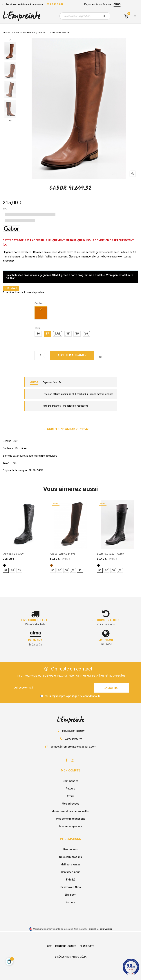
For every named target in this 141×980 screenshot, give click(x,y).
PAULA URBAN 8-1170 (63, 554)
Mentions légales (66, 946)
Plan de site (87, 946)
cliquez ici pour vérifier (100, 929)
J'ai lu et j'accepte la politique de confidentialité (72, 696)
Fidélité (71, 880)
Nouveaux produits (70, 857)
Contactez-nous (71, 872)
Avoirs (71, 796)
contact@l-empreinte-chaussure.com (73, 747)
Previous (10, 40)
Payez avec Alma (71, 887)
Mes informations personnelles (71, 811)
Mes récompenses (71, 826)
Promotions (71, 849)
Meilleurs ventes (70, 865)
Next (10, 120)
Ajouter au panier (72, 355)
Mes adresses (70, 804)
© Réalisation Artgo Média (71, 957)
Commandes (71, 781)
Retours (70, 789)
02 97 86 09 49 (55, 4)
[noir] (4, 565)
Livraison (71, 895)
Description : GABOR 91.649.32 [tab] (66, 429)
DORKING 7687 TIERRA (111, 554)
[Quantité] (41, 355)
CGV (49, 946)
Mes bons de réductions (71, 819)
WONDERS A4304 (13, 554)
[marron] (51, 565)
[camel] (41, 313)
